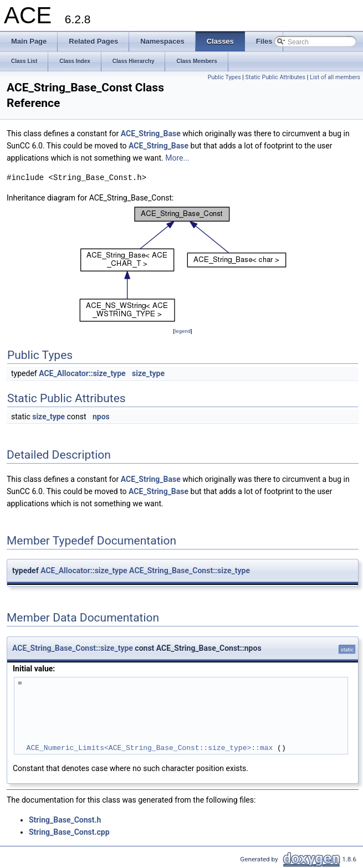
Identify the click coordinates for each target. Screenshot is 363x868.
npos (101, 417)
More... (177, 158)
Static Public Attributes (275, 77)
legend (183, 331)
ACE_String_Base (151, 133)
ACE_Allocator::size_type (82, 373)
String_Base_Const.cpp (69, 832)
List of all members (335, 77)
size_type (148, 373)
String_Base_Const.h (65, 820)
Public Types (224, 77)
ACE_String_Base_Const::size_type (190, 571)
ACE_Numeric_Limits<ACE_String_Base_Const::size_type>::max (150, 748)
